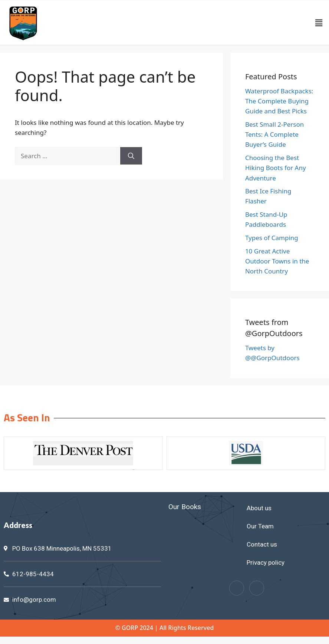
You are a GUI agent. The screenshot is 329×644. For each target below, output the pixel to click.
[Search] (131, 156)
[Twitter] (257, 588)
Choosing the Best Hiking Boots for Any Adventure (276, 168)
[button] (319, 23)
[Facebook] (237, 588)
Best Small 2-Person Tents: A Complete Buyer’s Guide (274, 134)
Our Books (185, 507)
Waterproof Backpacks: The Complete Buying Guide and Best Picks (279, 101)
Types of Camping (272, 238)
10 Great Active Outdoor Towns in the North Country (277, 261)
